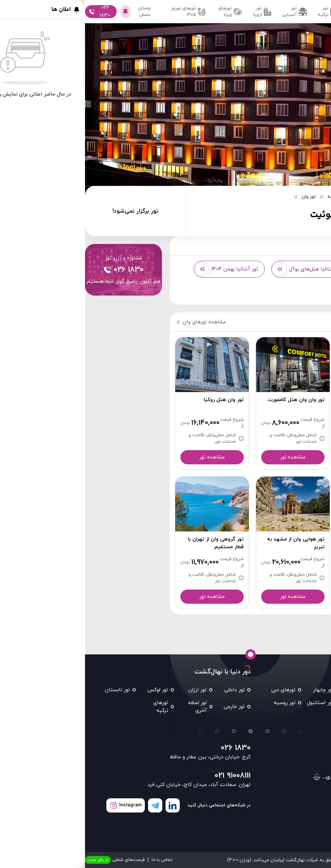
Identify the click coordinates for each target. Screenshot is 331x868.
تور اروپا (178, 11)
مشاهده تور (289, 457)
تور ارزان (112, 690)
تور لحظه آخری (112, 707)
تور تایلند (315, 716)
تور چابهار (238, 690)
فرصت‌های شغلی (30, 860)
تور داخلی (275, 11)
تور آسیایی (209, 11)
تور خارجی (149, 707)
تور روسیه (200, 703)
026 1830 (151, 748)
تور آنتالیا (300, 291)
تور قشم (278, 690)
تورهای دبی (198, 690)
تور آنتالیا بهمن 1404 (142, 269)
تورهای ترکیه (76, 707)
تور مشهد (315, 690)
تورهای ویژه (145, 11)
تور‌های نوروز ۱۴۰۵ (103, 11)
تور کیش (315, 703)
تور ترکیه (243, 11)
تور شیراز (277, 703)
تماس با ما (77, 860)
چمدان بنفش (64, 11)
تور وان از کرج (296, 269)
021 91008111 (148, 776)
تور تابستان (32, 690)
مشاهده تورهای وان (115, 322)
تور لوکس (73, 690)
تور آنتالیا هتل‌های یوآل (223, 269)
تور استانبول (235, 703)
